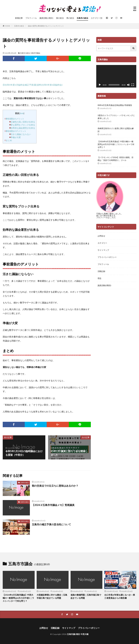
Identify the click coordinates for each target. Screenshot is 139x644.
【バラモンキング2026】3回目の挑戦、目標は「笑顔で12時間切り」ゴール (116, 159)
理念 (99, 278)
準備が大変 (16, 137)
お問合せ (101, 236)
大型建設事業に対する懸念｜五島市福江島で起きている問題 (52, 596)
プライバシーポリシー (107, 257)
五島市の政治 (82, 18)
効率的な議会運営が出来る (23, 128)
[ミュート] (128, 85)
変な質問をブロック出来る (23, 125)
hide (22, 113)
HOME (8, 26)
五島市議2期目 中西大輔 (78, 634)
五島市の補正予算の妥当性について (51, 524)
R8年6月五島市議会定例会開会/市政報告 (115, 105)
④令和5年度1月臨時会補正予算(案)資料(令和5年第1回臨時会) (33, 85)
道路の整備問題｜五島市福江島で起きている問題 (86, 596)
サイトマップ (103, 250)
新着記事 (19, 18)
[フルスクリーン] (133, 85)
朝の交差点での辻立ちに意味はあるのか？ (55, 486)
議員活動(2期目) (46, 18)
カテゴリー (102, 243)
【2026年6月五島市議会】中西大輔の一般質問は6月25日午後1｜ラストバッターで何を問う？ (116, 144)
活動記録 (101, 271)
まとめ (9, 140)
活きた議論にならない (21, 134)
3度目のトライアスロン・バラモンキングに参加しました (116, 117)
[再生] (100, 85)
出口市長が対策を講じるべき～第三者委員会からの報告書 (120, 596)
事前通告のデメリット (16, 131)
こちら (113, 217)
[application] (116, 76)
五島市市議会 (35, 53)
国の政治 (60, 18)
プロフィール (31, 18)
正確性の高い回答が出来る (23, 122)
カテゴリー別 (97, 18)
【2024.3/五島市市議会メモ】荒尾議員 (53, 505)
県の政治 (70, 18)
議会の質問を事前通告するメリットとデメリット (46, 26)
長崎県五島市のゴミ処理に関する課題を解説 (116, 130)
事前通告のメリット (15, 119)
